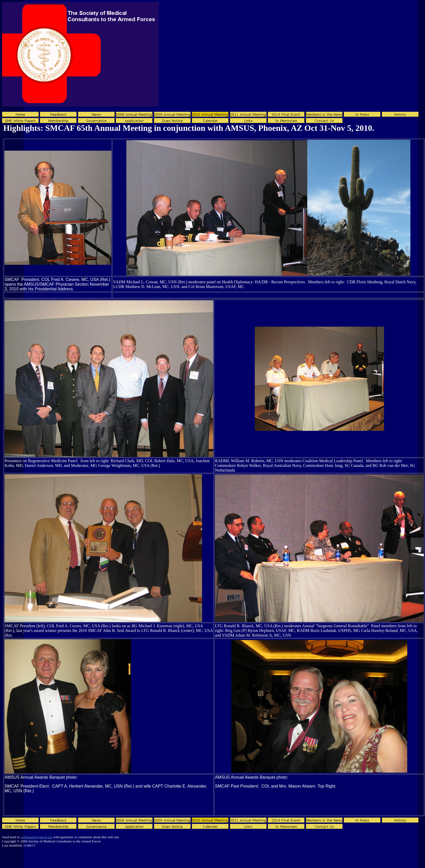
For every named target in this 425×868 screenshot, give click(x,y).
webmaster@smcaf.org (36, 837)
